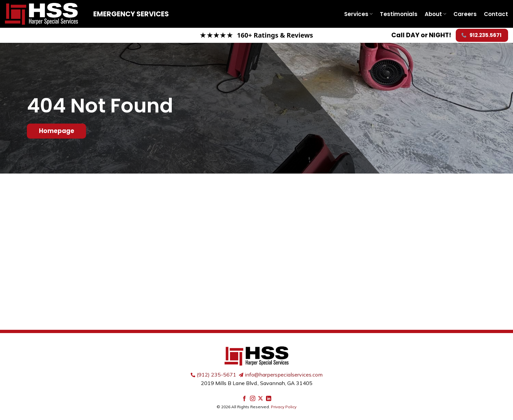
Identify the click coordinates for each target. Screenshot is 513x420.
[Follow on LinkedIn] (269, 399)
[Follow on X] (260, 399)
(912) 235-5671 (216, 375)
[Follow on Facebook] (244, 399)
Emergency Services (131, 14)
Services (358, 14)
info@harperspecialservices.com (284, 375)
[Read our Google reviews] (256, 35)
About (435, 14)
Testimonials (399, 14)
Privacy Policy (284, 407)
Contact (496, 14)
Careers (465, 14)
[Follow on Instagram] (253, 399)
